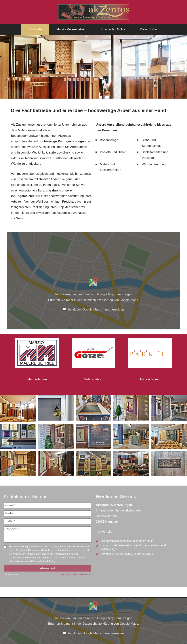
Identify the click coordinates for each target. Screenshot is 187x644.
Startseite (35, 29)
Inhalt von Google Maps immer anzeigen (96, 309)
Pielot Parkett (149, 29)
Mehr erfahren (37, 379)
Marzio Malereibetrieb (71, 29)
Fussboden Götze (113, 29)
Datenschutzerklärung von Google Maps (110, 300)
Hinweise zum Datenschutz (76, 575)
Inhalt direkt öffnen (172, 638)
